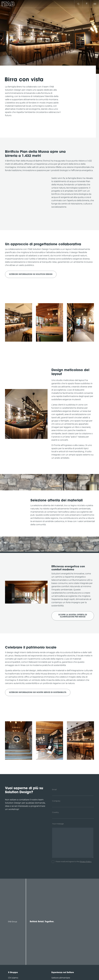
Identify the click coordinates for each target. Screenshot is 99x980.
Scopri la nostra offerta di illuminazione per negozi (73, 616)
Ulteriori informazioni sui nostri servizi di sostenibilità (38, 693)
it (87, 4)
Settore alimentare (61, 978)
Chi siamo (13, 978)
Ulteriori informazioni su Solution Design (31, 274)
